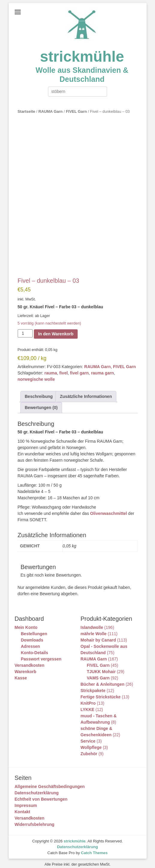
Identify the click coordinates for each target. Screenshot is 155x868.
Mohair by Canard (98, 636)
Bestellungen (34, 629)
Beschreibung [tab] (39, 392)
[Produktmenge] (25, 329)
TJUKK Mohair (101, 667)
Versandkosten (30, 661)
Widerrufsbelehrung (35, 820)
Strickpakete (93, 686)
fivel (64, 369)
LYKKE (88, 705)
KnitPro (88, 699)
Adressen (31, 642)
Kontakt (22, 808)
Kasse (21, 674)
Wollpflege (91, 743)
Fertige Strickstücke (101, 693)
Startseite (27, 111)
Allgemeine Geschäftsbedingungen (50, 782)
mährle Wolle (94, 629)
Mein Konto (26, 623)
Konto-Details (35, 648)
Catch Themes (94, 849)
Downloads (32, 636)
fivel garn (79, 369)
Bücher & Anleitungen (103, 680)
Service (88, 737)
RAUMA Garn (51, 111)
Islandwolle (92, 623)
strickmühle (82, 57)
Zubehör (89, 749)
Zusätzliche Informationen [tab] (86, 392)
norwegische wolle (36, 375)
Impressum (26, 801)
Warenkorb (26, 667)
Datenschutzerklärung (37, 789)
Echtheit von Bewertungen (41, 795)
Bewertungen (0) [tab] (41, 404)
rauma (51, 369)
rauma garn (103, 369)
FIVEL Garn (76, 111)
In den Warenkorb (56, 330)
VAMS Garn (98, 674)
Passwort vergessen (41, 655)
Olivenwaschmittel (109, 509)
